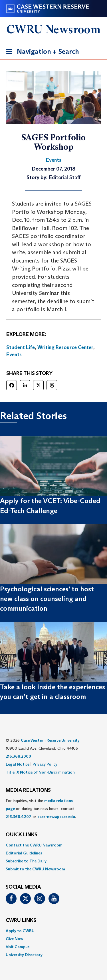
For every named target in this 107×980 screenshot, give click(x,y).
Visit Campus (18, 947)
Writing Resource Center (65, 347)
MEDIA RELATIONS (28, 790)
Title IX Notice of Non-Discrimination (40, 772)
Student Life (21, 347)
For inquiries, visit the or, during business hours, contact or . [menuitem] (41, 809)
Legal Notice (18, 764)
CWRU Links (21, 920)
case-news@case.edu (56, 817)
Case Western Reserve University (50, 740)
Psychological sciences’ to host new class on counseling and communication (47, 599)
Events (14, 354)
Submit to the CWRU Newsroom (35, 869)
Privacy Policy (45, 764)
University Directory (24, 955)
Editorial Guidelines (24, 853)
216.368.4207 (19, 817)
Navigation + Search (41, 53)
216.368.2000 (18, 756)
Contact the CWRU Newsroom (34, 845)
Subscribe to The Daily (26, 861)
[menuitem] (53, 845)
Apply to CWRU (20, 931)
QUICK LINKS (22, 835)
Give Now (14, 939)
